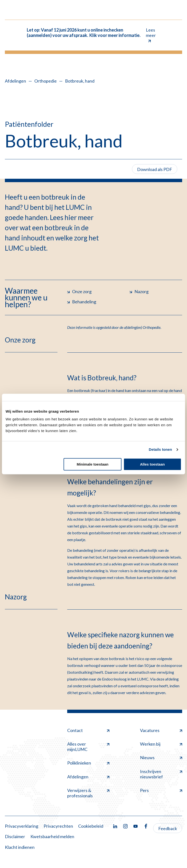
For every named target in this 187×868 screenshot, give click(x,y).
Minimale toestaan (93, 464)
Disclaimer (15, 836)
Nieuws (161, 757)
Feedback (168, 828)
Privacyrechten (58, 826)
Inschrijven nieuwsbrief (161, 774)
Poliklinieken (88, 763)
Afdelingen (15, 81)
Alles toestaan (152, 464)
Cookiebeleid (91, 826)
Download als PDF (155, 169)
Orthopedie (46, 81)
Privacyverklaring (22, 826)
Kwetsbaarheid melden (52, 836)
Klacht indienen (20, 847)
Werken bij (161, 744)
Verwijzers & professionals (88, 793)
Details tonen (160, 449)
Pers (161, 790)
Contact (88, 730)
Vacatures (161, 730)
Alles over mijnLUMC (88, 747)
